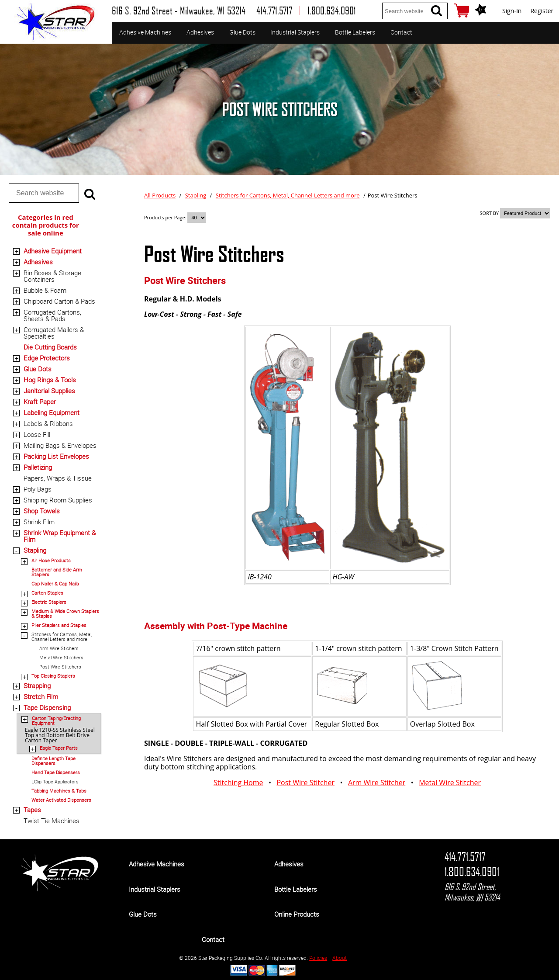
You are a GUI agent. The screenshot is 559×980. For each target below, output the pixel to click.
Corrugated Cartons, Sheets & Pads (52, 315)
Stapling (35, 550)
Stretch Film (41, 696)
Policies (318, 958)
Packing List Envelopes (56, 456)
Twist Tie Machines (52, 821)
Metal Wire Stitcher (450, 783)
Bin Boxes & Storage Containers (52, 276)
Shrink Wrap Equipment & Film (60, 536)
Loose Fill (37, 434)
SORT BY (490, 213)
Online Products (297, 914)
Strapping (37, 686)
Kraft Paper (40, 402)
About (340, 958)
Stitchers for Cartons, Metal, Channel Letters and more (62, 637)
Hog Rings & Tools (50, 380)
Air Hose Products (51, 560)
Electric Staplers (49, 602)
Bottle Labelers (355, 32)
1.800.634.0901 (472, 872)
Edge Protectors (47, 358)
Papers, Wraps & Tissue (58, 478)
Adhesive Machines (145, 32)
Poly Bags (38, 489)
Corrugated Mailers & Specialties (54, 333)
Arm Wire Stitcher (377, 783)
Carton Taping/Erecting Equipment (56, 720)
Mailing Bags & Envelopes (60, 445)
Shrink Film (39, 522)
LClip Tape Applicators (55, 781)
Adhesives (200, 32)
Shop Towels (42, 511)
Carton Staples (47, 593)
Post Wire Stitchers (60, 667)
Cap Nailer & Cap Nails (55, 583)
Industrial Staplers (295, 32)
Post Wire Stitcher (305, 783)
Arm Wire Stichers (59, 648)
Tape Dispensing (47, 707)
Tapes (32, 810)
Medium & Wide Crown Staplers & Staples (65, 613)
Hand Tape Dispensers (56, 772)
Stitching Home (238, 783)
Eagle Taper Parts (59, 748)
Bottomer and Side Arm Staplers (57, 572)
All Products (160, 195)
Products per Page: (166, 217)
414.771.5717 (465, 857)
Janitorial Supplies (49, 391)
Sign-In (512, 11)
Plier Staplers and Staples (59, 625)
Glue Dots (242, 32)
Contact (401, 32)
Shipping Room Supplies (58, 500)
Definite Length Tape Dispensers (53, 761)
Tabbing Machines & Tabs (59, 791)
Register (542, 11)
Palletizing (38, 467)
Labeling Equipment (52, 412)
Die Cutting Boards (50, 347)
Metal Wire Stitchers (61, 657)
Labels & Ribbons (48, 423)
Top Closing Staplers (53, 676)
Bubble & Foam (45, 290)
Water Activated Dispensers (61, 800)
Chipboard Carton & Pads (59, 301)
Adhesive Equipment (53, 251)
